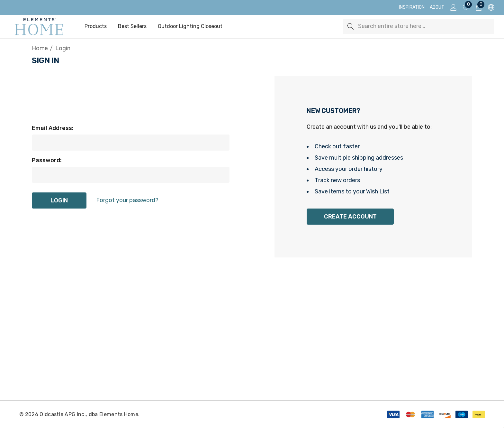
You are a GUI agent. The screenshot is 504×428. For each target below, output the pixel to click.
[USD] (491, 8)
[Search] (351, 27)
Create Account (350, 217)
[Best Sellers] (132, 26)
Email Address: (53, 128)
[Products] (96, 27)
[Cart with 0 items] (478, 7)
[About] (437, 7)
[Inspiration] (412, 7)
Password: (47, 160)
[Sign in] (453, 7)
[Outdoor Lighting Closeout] (190, 27)
